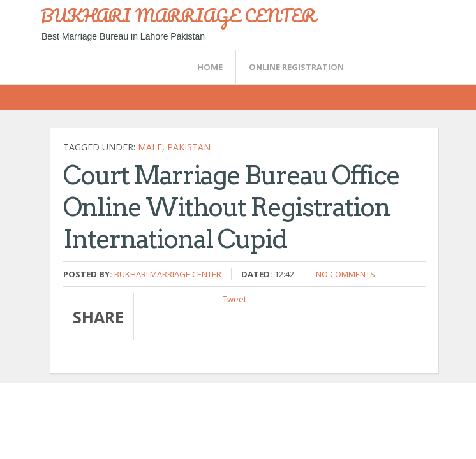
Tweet (234, 299)
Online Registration (296, 67)
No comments (346, 274)
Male (150, 147)
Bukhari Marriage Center (168, 274)
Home (210, 67)
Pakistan (189, 147)
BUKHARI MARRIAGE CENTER (178, 15)
